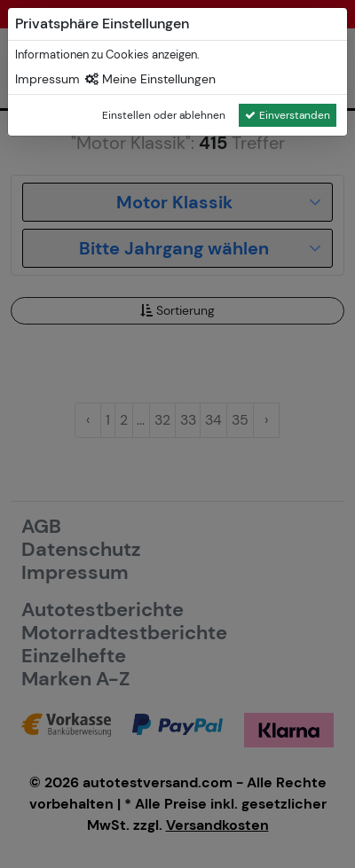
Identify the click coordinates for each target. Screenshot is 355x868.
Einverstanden (288, 115)
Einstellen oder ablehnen (164, 115)
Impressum (47, 79)
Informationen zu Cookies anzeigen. (107, 55)
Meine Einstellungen (150, 79)
